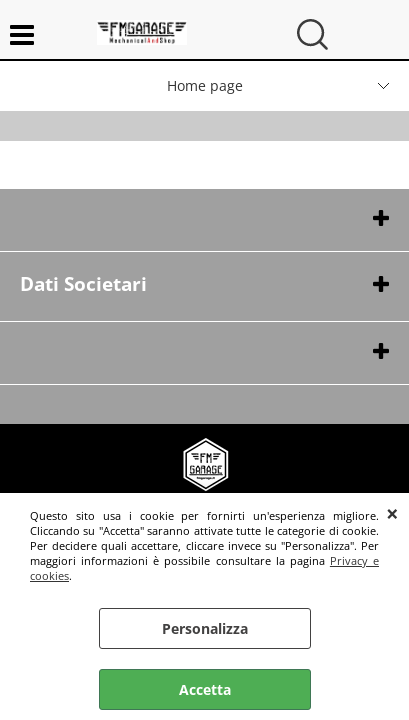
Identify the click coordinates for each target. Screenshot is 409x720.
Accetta (205, 689)
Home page (205, 85)
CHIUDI (392, 513)
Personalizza (205, 628)
